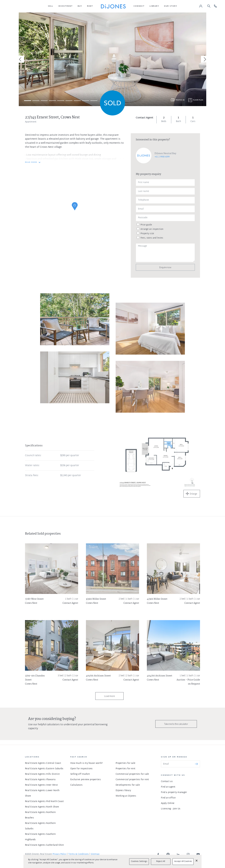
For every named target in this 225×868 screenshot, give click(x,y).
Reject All (161, 861)
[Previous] (21, 59)
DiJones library (123, 791)
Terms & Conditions (79, 854)
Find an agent (168, 787)
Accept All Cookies (183, 861)
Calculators (76, 785)
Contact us (167, 781)
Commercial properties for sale (132, 774)
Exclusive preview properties (86, 780)
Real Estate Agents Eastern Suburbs (44, 769)
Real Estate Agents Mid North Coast (44, 801)
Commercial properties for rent (132, 780)
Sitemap (95, 854)
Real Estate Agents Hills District (42, 774)
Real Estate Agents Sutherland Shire (44, 845)
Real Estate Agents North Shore (42, 807)
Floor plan (198, 100)
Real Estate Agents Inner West (41, 785)
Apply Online (168, 803)
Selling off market (80, 774)
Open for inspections (81, 769)
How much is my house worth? (87, 763)
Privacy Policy (59, 854)
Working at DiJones (126, 796)
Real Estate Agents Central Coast (43, 763)
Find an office (168, 798)
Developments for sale (128, 785)
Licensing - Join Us (171, 809)
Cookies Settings (139, 861)
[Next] (204, 59)
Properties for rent (125, 769)
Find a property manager (174, 792)
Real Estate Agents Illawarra (40, 780)
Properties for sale (125, 763)
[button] (51, 6)
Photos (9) (180, 100)
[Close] (197, 861)
